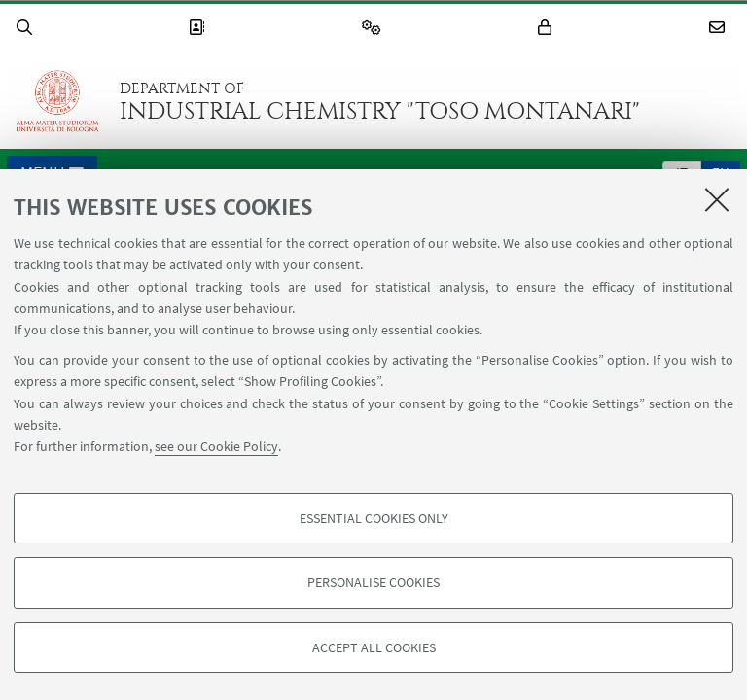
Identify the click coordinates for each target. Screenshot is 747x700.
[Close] (717, 199)
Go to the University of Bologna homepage (57, 101)
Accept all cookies (374, 647)
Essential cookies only (374, 518)
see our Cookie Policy (216, 446)
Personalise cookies (373, 582)
